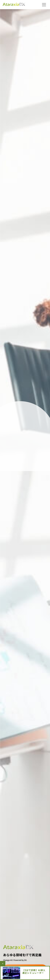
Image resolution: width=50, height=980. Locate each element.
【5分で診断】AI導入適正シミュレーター (34, 971)
